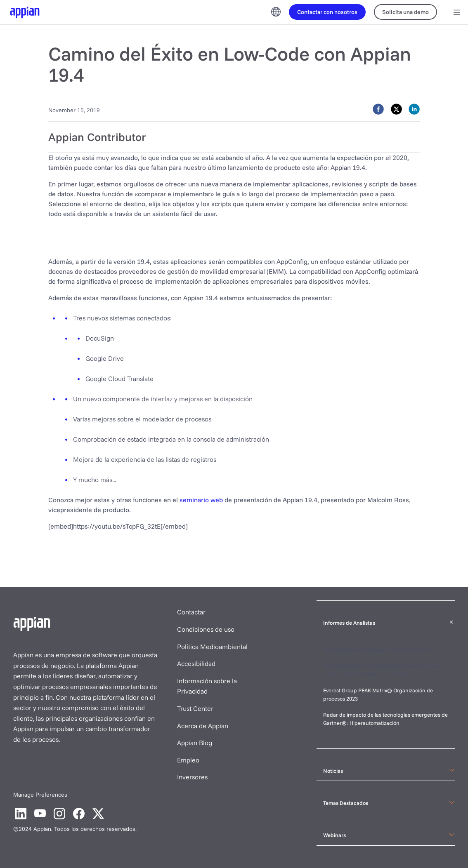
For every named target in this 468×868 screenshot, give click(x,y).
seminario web (201, 500)
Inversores (192, 777)
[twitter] (396, 109)
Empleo (188, 760)
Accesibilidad (196, 663)
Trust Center (195, 708)
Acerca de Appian (203, 726)
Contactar (191, 612)
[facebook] (378, 109)
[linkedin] (414, 109)
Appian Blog (195, 743)
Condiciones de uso (206, 629)
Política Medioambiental (212, 647)
